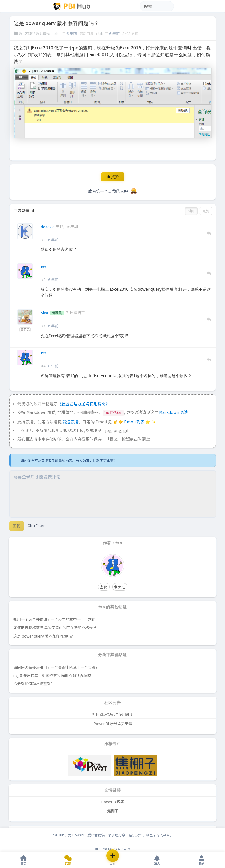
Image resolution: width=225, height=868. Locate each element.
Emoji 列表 (135, 422)
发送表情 (71, 422)
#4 (43, 366)
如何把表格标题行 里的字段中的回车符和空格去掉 (55, 628)
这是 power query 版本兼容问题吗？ (44, 636)
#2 (43, 279)
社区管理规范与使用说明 (113, 714)
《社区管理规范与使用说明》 (84, 404)
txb (57, 33)
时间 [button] (191, 211)
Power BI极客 (113, 802)
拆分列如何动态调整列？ (34, 684)
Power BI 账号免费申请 (113, 723)
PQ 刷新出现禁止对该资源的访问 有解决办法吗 (52, 676)
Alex (45, 312)
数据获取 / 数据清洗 (32, 33)
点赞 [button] (206, 211)
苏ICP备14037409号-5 (113, 849)
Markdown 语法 (174, 412)
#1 (43, 240)
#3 (43, 326)
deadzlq (48, 227)
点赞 (113, 177)
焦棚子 (113, 811)
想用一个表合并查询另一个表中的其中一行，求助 (54, 619)
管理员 (25, 329)
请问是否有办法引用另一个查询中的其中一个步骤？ (56, 667)
